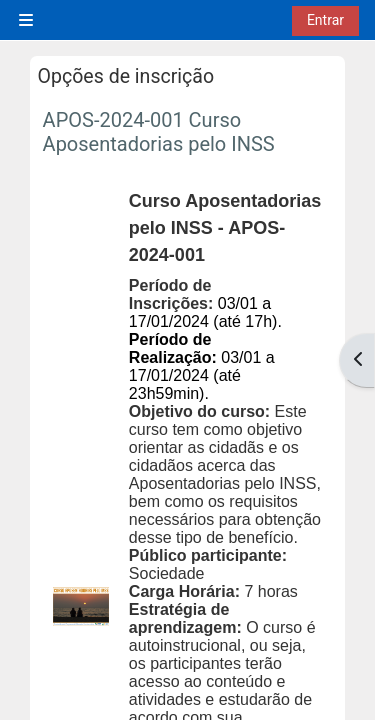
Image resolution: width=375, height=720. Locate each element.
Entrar (325, 20)
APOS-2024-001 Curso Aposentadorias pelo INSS (159, 132)
